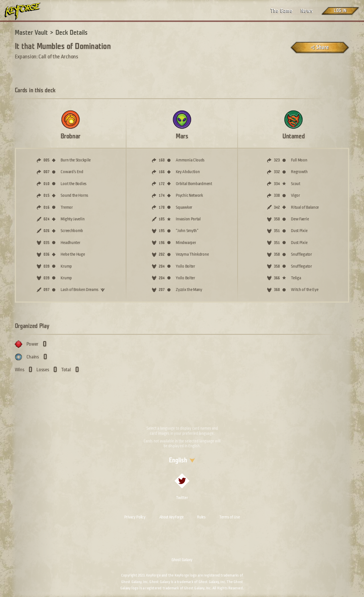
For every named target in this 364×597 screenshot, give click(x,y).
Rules (201, 517)
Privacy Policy (135, 517)
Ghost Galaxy (182, 560)
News (307, 11)
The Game (282, 11)
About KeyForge (171, 517)
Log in (340, 11)
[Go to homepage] (27, 11)
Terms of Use (229, 517)
